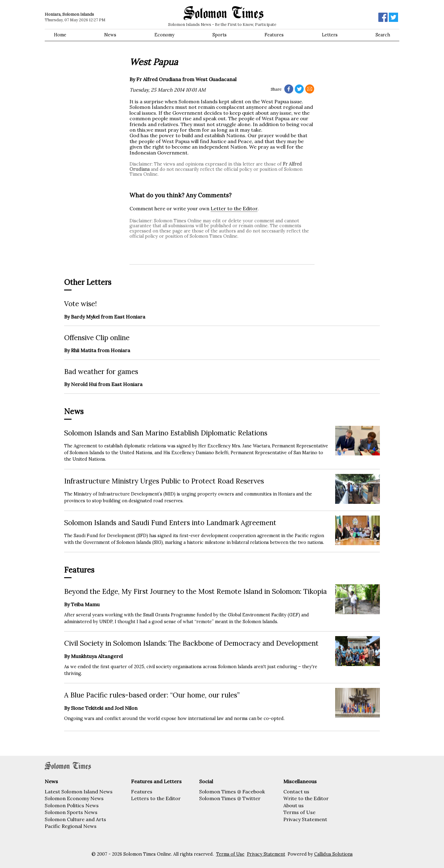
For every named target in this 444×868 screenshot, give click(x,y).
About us (294, 805)
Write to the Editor (306, 798)
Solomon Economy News (74, 798)
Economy (164, 35)
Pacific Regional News (71, 826)
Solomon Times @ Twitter (230, 798)
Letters (330, 35)
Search (383, 35)
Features (274, 35)
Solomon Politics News (72, 805)
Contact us (296, 792)
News (110, 35)
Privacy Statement (305, 819)
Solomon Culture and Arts (75, 819)
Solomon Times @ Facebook (232, 792)
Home (60, 35)
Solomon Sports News (71, 812)
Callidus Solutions (333, 854)
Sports (220, 35)
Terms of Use (299, 812)
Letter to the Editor (234, 208)
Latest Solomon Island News (79, 792)
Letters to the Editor (156, 798)
